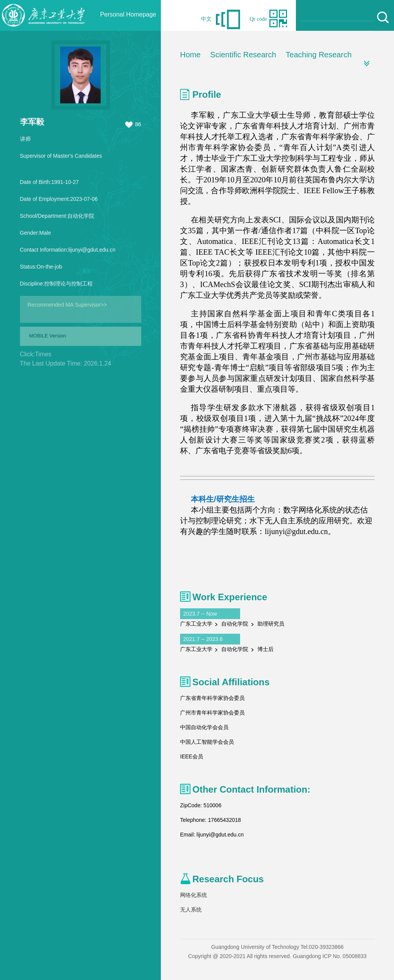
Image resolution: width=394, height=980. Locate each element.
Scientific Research (243, 55)
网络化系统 (194, 895)
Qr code (258, 19)
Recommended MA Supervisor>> (67, 305)
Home (190, 55)
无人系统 (191, 910)
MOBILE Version (48, 336)
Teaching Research (319, 55)
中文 (206, 19)
